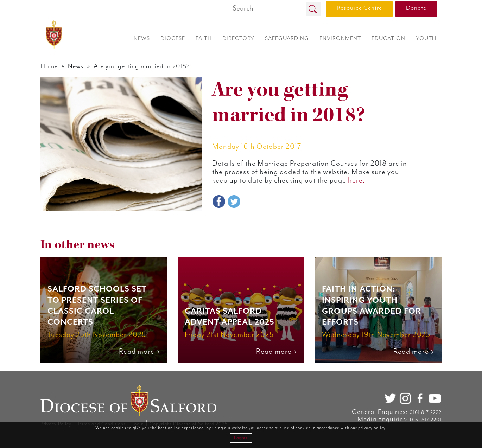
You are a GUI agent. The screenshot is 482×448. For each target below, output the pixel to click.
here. (356, 180)
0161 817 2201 (426, 420)
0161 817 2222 (426, 412)
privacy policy (372, 428)
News (76, 66)
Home (49, 66)
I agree (241, 438)
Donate (416, 8)
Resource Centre (359, 8)
